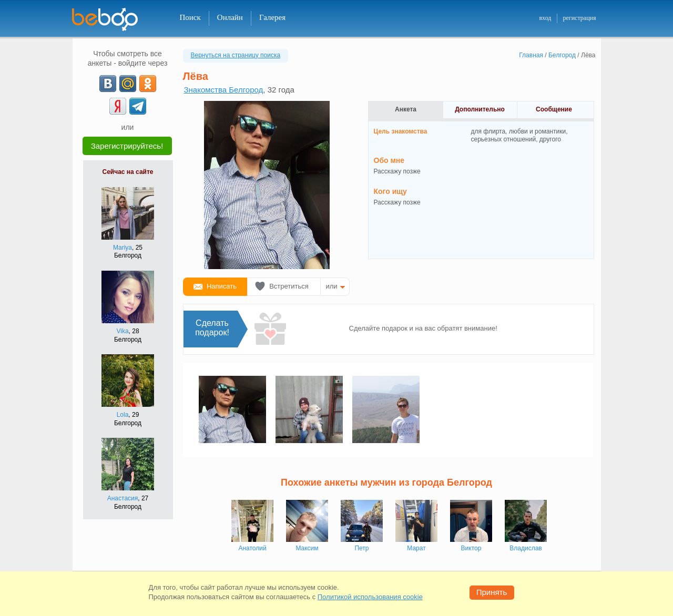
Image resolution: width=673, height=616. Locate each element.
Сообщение (554, 109)
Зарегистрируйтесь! (127, 146)
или (332, 286)
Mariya (123, 248)
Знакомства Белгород (224, 90)
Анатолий (252, 548)
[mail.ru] (128, 84)
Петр (361, 548)
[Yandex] (118, 106)
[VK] (108, 84)
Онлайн (230, 17)
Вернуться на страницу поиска (236, 55)
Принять (492, 592)
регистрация (579, 18)
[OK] (148, 84)
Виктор (471, 548)
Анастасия (123, 498)
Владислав (526, 548)
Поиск (190, 17)
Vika (122, 331)
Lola (123, 415)
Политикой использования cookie (370, 597)
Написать (222, 286)
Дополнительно (480, 109)
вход (545, 18)
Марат (416, 548)
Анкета (406, 109)
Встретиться (289, 286)
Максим (307, 548)
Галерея (272, 17)
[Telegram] (138, 106)
